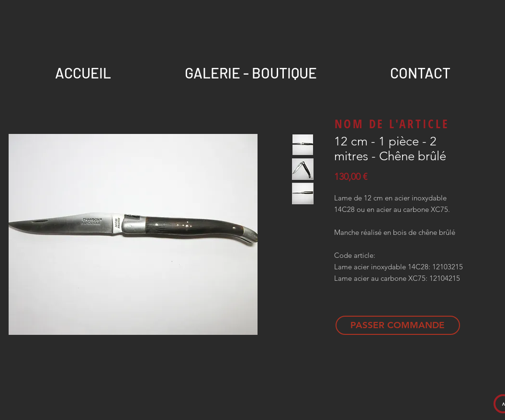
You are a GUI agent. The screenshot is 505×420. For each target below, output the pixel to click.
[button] (421, 69)
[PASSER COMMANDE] (398, 325)
